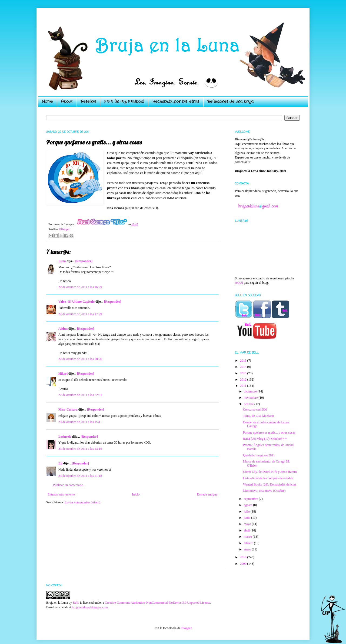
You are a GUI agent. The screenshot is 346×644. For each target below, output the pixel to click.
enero (248, 549)
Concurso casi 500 (255, 409)
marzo (248, 537)
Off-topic (64, 229)
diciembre (251, 391)
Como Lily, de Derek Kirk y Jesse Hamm (270, 472)
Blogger (186, 628)
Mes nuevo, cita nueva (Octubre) (264, 491)
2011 (244, 386)
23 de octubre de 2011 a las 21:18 (80, 476)
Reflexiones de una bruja (230, 101)
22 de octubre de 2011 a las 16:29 (80, 287)
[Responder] (84, 261)
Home (47, 101)
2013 (244, 373)
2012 (244, 379)
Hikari (63, 374)
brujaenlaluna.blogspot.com (90, 607)
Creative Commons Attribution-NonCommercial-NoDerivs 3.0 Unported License (158, 603)
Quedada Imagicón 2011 (259, 455)
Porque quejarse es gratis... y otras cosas (269, 432)
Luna (62, 261)
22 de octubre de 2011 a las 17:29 (80, 314)
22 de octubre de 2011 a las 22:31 (80, 395)
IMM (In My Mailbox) (124, 101)
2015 (244, 361)
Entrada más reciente (61, 494)
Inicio (136, 494)
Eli (60, 463)
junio (248, 518)
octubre (249, 404)
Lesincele (65, 437)
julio (247, 511)
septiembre (251, 499)
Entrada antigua (207, 494)
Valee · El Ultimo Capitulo (76, 302)
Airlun (63, 329)
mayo (248, 524)
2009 (244, 564)
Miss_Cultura (68, 409)
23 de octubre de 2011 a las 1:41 (79, 422)
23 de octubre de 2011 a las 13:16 (80, 449)
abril (247, 530)
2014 (244, 367)
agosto (248, 505)
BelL (76, 603)
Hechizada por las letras (176, 101)
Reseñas (88, 101)
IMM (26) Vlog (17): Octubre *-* (265, 439)
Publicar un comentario (68, 485)
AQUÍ (239, 283)
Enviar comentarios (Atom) (82, 502)
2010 (244, 557)
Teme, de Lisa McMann (258, 416)
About (67, 101)
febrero (249, 543)
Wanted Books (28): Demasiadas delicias (270, 484)
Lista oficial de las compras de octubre (268, 478)
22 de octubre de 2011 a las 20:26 (80, 359)
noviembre (251, 398)
